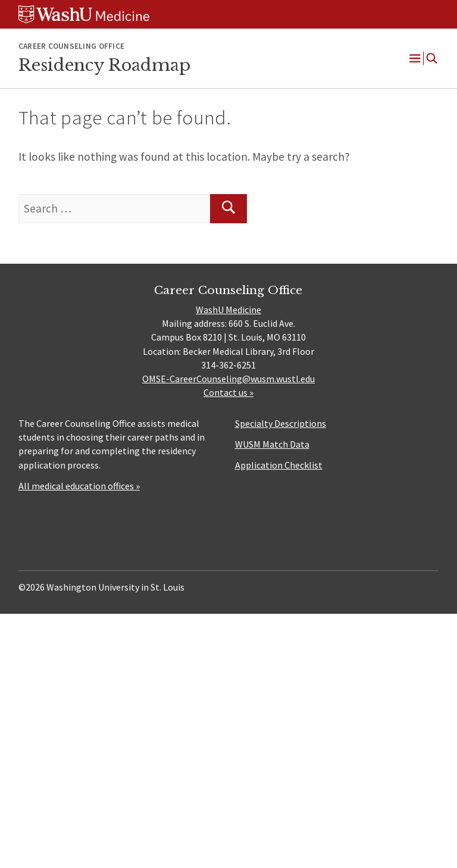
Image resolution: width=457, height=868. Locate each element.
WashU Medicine (228, 310)
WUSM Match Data (272, 444)
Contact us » (228, 392)
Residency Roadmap (104, 65)
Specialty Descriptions (281, 423)
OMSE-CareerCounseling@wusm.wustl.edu (228, 379)
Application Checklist (279, 465)
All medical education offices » (79, 486)
